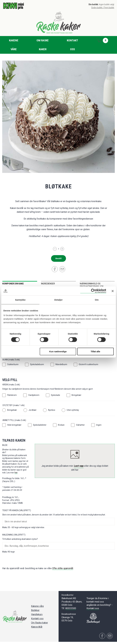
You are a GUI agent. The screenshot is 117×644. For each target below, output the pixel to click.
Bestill (58, 258)
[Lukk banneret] (113, 291)
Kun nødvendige (58, 351)
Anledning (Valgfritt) (14, 537)
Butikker (35, 612)
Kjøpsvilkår (37, 629)
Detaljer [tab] (59, 300)
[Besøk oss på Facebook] (102, 638)
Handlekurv (37, 617)
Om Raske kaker (43, 45)
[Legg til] (62, 249)
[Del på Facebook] (55, 269)
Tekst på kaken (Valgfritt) (17, 512)
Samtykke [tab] (20, 300)
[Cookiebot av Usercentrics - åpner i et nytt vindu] (93, 291)
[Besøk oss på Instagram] (110, 638)
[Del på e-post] (62, 269)
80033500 (71, 610)
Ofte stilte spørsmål (63, 571)
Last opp (79, 468)
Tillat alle (95, 351)
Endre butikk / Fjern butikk (103, 8)
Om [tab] (97, 300)
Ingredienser (48, 284)
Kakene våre (14, 45)
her (16, 475)
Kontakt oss (72, 45)
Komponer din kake (13, 284)
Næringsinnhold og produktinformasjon (92, 285)
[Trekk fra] (55, 249)
